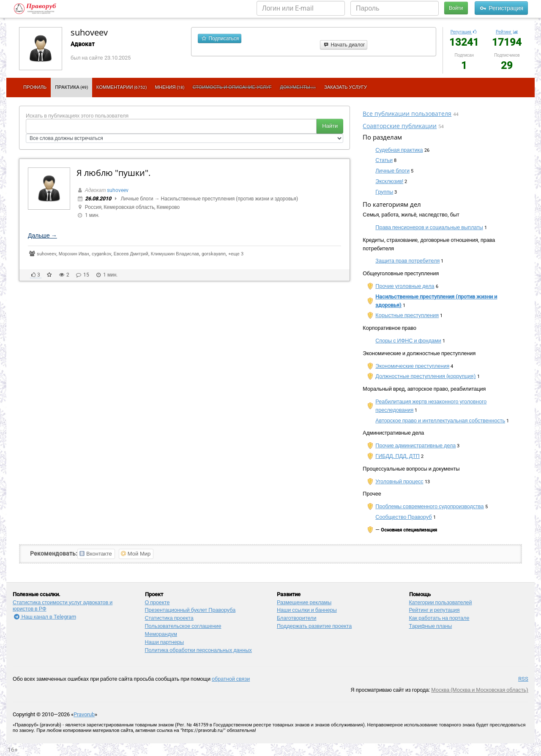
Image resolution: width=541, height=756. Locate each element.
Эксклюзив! (389, 181)
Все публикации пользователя (407, 114)
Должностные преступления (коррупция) (425, 376)
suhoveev (89, 32)
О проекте (157, 602)
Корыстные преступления (407, 315)
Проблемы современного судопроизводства (429, 506)
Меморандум (161, 634)
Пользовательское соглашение (183, 626)
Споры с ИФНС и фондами (408, 341)
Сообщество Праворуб (403, 517)
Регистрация (501, 8)
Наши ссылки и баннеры (307, 610)
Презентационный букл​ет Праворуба (190, 610)
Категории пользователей (441, 602)
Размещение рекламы (304, 602)
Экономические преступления (412, 366)
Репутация (464, 32)
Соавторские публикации (400, 126)
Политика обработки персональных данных (198, 650)
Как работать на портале (439, 618)
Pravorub (84, 714)
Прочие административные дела (415, 445)
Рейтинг (507, 32)
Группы (384, 192)
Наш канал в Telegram (44, 617)
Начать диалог (344, 45)
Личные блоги (137, 199)
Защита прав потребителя (407, 261)
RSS (523, 679)
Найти (330, 126)
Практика (71, 87)
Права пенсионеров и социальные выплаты (429, 227)
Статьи (384, 160)
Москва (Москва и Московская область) (480, 690)
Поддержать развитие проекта (314, 626)
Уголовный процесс (399, 481)
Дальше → (42, 236)
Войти (456, 8)
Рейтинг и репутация (434, 610)
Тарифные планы (431, 626)
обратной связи (231, 679)
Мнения (170, 87)
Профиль (35, 87)
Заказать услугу (346, 87)
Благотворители (296, 618)
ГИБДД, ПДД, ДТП (398, 456)
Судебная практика (399, 150)
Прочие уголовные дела (405, 286)
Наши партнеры (165, 642)
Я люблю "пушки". (113, 173)
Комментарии (122, 87)
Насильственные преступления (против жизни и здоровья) (230, 199)
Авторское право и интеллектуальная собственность (440, 420)
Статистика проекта (169, 618)
